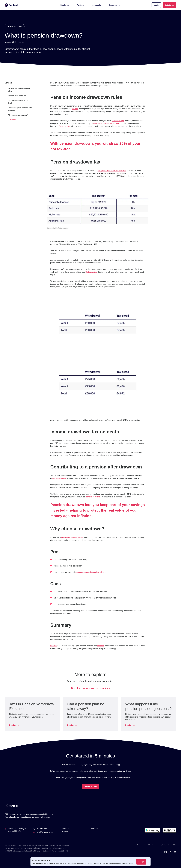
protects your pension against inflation (91, 572)
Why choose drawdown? (18, 115)
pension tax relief (59, 478)
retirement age (118, 121)
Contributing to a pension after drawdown (20, 109)
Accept (141, 862)
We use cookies (39, 863)
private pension (116, 123)
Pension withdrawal (15, 26)
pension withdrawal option (72, 537)
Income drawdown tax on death (18, 102)
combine (101, 646)
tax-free (75, 109)
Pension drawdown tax (17, 96)
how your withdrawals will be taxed (112, 171)
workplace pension (101, 123)
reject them (128, 863)
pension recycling (93, 497)
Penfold (53, 646)
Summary (12, 120)
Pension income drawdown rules (19, 90)
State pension (65, 126)
